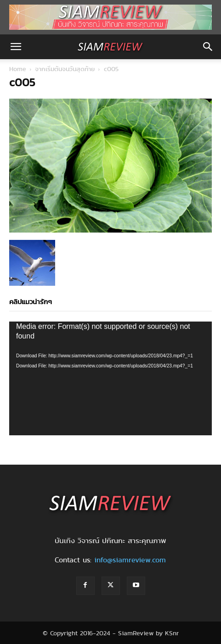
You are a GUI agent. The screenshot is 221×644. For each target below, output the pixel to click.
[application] (110, 378)
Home (18, 69)
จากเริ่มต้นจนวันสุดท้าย (65, 69)
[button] (16, 47)
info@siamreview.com (130, 560)
